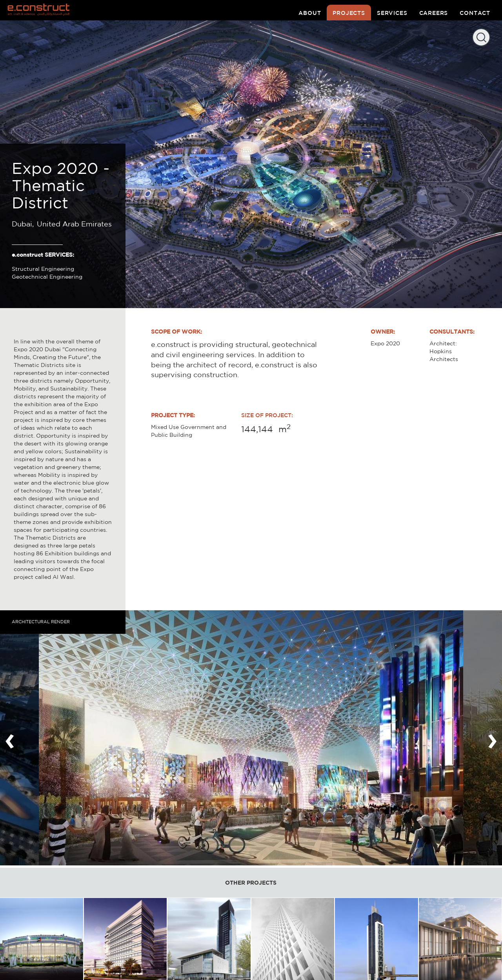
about (310, 13)
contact (475, 13)
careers (434, 13)
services (392, 13)
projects (349, 13)
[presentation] (10, 738)
